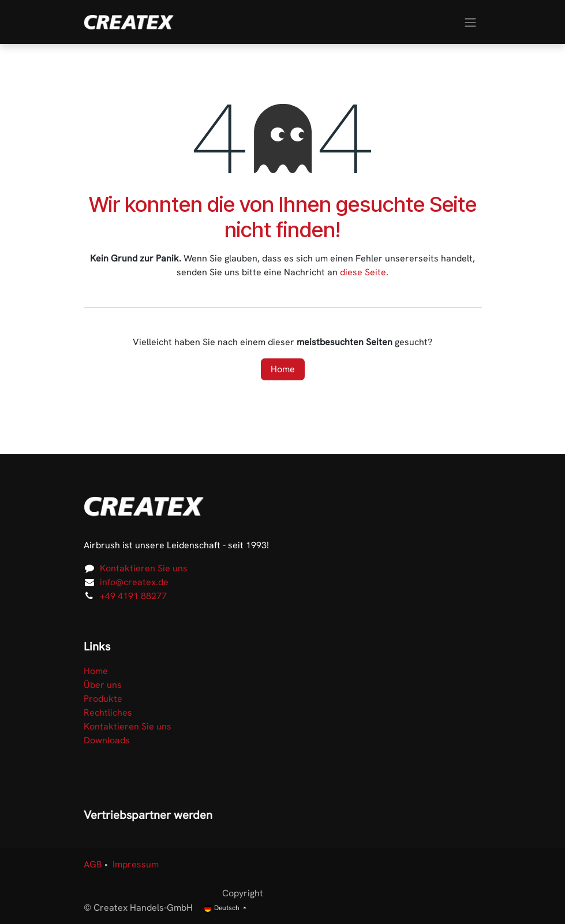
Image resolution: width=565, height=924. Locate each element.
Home (283, 369)
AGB (93, 864)
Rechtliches (108, 712)
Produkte (103, 699)
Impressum (136, 864)
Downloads (107, 740)
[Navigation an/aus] (470, 22)
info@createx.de (134, 582)
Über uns (103, 685)
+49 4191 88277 (133, 596)
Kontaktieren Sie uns (144, 568)
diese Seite (363, 272)
